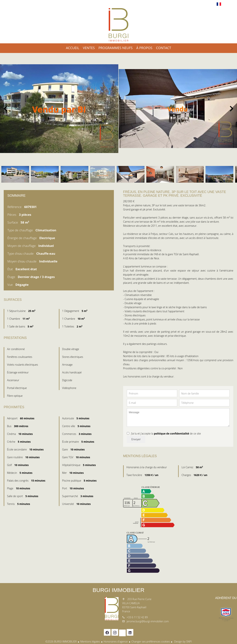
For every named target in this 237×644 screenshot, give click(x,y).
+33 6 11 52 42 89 (137, 617)
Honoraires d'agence (116, 641)
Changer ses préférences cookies (151, 641)
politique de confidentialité (171, 434)
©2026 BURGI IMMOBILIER (61, 641)
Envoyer (136, 439)
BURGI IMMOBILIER (118, 590)
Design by (183, 641)
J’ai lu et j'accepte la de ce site (166, 434)
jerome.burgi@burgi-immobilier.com (148, 621)
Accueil (118, 25)
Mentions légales (90, 641)
